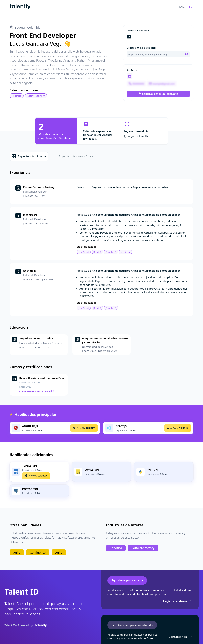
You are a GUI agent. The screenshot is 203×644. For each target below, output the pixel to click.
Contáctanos (180, 637)
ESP (191, 7)
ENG (182, 7)
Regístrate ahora (178, 601)
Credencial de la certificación (37, 391)
